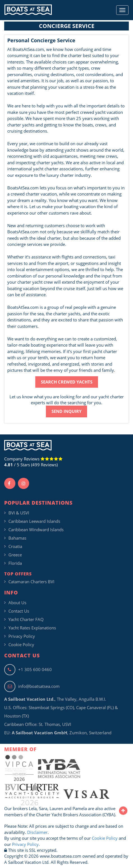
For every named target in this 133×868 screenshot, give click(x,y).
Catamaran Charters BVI (31, 582)
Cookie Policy (21, 644)
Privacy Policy (22, 636)
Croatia (15, 546)
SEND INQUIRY (66, 411)
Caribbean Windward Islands (36, 530)
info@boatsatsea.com (32, 686)
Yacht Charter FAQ (26, 619)
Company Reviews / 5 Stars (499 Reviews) (33, 462)
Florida (15, 563)
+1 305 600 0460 (28, 669)
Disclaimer (37, 832)
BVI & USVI (19, 513)
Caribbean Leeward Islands (34, 521)
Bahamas (17, 538)
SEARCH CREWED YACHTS (67, 382)
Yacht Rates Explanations (32, 628)
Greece (15, 555)
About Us (17, 603)
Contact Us (19, 611)
